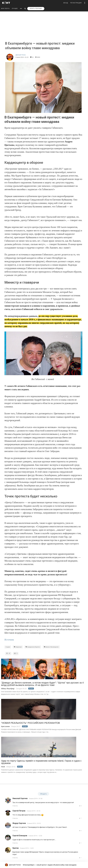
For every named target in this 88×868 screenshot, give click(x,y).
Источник (10, 640)
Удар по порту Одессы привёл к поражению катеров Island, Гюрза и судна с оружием (41, 762)
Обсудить (43, 794)
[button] (85, 3)
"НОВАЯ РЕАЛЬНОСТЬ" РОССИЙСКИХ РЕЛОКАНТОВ (30, 723)
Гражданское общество (33, 647)
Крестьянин (5, 726)
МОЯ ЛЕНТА (5, 9)
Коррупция (18, 647)
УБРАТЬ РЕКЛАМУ (36, 9)
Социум (8, 647)
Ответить (15, 806)
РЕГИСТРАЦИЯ (76, 3)
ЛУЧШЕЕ (15, 9)
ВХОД (66, 3)
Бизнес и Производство (51, 647)
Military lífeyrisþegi (8, 689)
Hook (3, 767)
